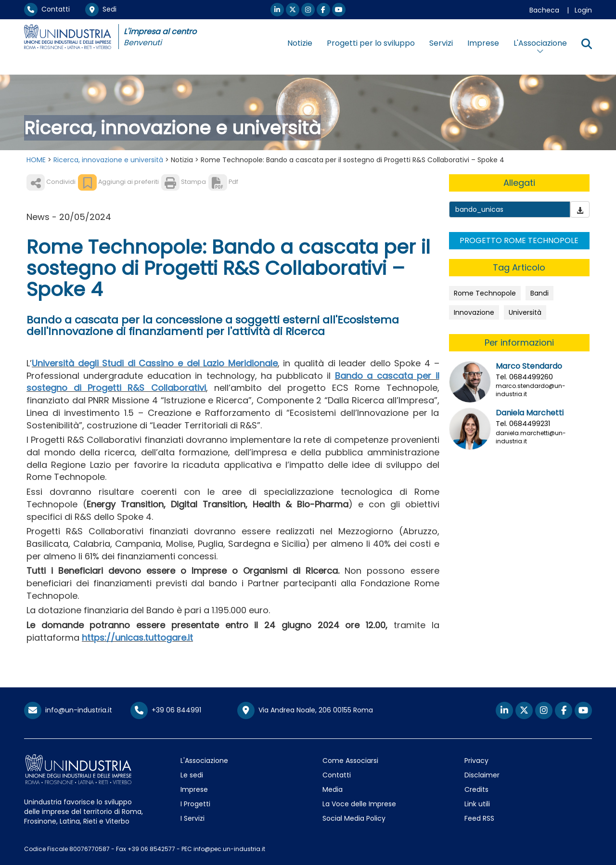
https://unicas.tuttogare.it (137, 638)
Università (525, 312)
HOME (36, 160)
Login (583, 10)
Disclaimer (482, 775)
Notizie (300, 43)
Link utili (477, 804)
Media (333, 789)
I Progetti (195, 804)
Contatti (47, 9)
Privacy (476, 761)
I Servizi (192, 818)
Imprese (483, 43)
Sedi (101, 9)
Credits (476, 789)
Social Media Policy (354, 818)
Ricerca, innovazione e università (108, 160)
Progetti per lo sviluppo (371, 43)
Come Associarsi (350, 761)
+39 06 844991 (166, 710)
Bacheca (544, 10)
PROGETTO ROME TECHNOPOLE (519, 240)
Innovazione (474, 312)
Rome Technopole (485, 293)
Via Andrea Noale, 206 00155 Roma (305, 710)
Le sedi (192, 775)
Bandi (539, 293)
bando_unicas (479, 209)
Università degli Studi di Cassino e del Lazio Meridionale (155, 363)
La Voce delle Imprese (359, 804)
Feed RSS (479, 818)
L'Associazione (204, 761)
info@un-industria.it (68, 710)
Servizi (441, 43)
